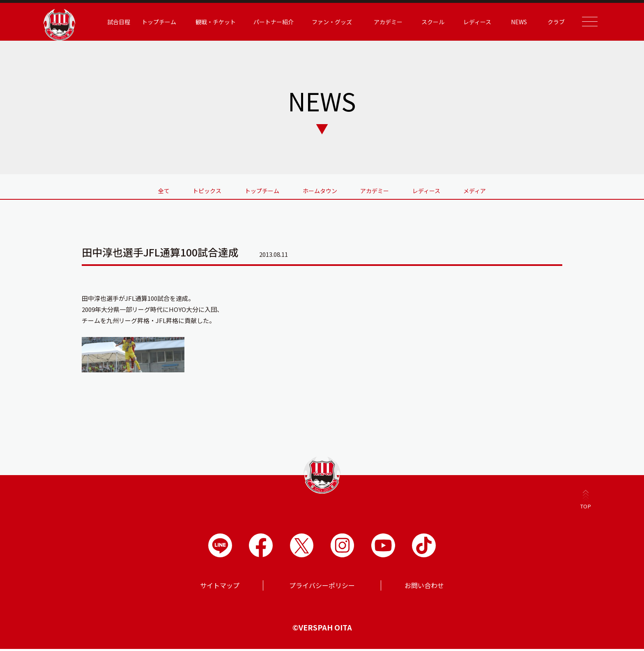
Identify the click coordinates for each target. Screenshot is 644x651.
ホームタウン (320, 190)
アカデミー (381, 22)
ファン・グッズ (324, 22)
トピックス (193, 190)
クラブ (549, 22)
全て (143, 190)
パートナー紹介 (267, 22)
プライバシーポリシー (322, 587)
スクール (426, 22)
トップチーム (152, 22)
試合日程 (112, 22)
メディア (496, 190)
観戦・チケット (208, 22)
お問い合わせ (424, 587)
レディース (470, 22)
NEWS (512, 22)
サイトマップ (220, 587)
